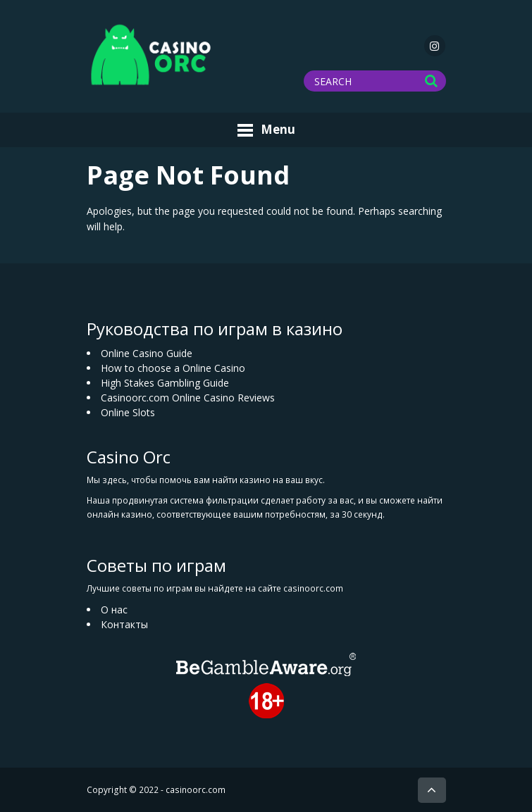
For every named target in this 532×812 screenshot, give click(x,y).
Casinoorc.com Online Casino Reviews (188, 398)
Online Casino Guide (147, 353)
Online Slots (128, 412)
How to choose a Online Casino (173, 368)
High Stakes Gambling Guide (165, 383)
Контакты (124, 624)
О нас (114, 610)
